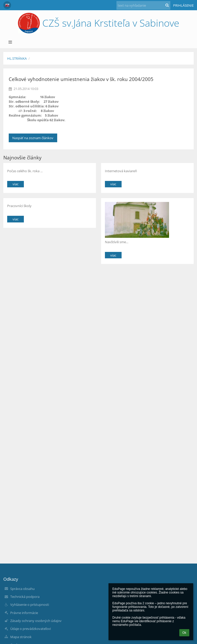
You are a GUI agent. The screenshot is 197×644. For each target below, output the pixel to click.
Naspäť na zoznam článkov (33, 138)
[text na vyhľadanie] (143, 5)
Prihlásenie (183, 5)
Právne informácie (24, 613)
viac (16, 184)
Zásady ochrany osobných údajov (36, 621)
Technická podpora (25, 597)
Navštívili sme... (117, 242)
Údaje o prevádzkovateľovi (31, 629)
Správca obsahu (22, 589)
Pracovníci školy (19, 206)
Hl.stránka (17, 58)
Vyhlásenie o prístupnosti (30, 605)
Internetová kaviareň (121, 171)
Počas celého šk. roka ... (25, 171)
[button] (7, 5)
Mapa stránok (21, 637)
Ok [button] (184, 633)
